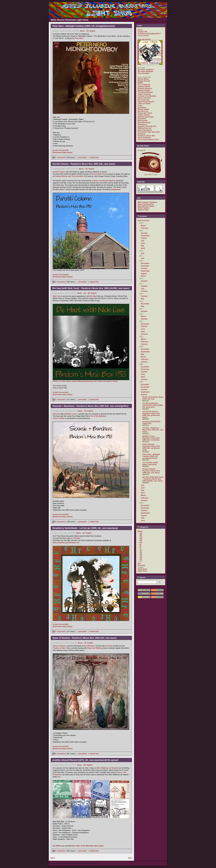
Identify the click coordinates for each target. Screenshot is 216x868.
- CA (140, 537)
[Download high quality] (63, 152)
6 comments (59, 754)
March (143, 226)
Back (53, 858)
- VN (140, 558)
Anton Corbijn (58, 418)
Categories (143, 527)
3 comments (59, 157)
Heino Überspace (145, 130)
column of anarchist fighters (103, 181)
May (142, 246)
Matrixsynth (143, 121)
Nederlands (142, 569)
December (145, 263)
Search (141, 577)
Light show (142, 571)
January (144, 291)
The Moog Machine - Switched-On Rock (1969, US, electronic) (153, 405)
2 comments (59, 282)
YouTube (77, 538)
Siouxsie (56, 414)
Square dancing (144, 94)
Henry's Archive (144, 98)
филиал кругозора (146, 117)
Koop (140, 105)
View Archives (144, 220)
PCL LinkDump (144, 85)
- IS (140, 546)
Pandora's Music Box (146, 136)
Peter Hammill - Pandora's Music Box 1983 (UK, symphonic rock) (151, 447)
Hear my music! (144, 39)
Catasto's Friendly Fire (147, 126)
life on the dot (143, 100)
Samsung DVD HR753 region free (151, 422)
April (143, 248)
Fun (139, 563)
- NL (140, 552)
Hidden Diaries (144, 115)
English (92, 31)
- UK (86, 169)
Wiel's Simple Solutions (147, 202)
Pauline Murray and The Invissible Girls (71, 176)
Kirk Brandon (89, 646)
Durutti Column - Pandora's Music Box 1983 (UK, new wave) (151, 471)
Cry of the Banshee (98, 416)
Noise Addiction (144, 138)
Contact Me (142, 32)
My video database (145, 71)
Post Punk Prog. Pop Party (149, 132)
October (144, 233)
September (145, 236)
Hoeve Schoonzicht (146, 204)
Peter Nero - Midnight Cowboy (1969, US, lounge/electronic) (151, 456)
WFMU (58, 846)
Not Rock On (143, 111)
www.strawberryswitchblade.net (66, 543)
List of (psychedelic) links (148, 139)
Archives (142, 216)
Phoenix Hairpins (145, 88)
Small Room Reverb (146, 102)
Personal (141, 565)
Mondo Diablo (143, 109)
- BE (140, 535)
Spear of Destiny (60, 646)
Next (130, 858)
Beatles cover (71, 414)
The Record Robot (145, 92)
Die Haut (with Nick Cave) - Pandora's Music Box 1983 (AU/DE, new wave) (153, 479)
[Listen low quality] (61, 150)
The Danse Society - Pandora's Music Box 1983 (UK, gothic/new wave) (151, 414)
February (145, 228)
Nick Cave (57, 296)
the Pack (109, 646)
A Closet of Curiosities (147, 96)
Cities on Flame (144, 104)
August (144, 238)
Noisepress (142, 124)
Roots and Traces (145, 113)
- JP (140, 550)
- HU (140, 543)
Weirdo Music (143, 79)
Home (140, 30)
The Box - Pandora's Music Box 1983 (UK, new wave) (153, 430)
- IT (140, 548)
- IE (140, 544)
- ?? (140, 561)
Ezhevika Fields (144, 122)
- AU (84, 293)
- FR (140, 541)
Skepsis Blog (143, 210)
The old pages (144, 73)
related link (94, 157)
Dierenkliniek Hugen (146, 206)
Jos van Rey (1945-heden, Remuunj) (150, 463)
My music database (146, 69)
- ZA (140, 560)
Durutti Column (59, 172)
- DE (88, 293)
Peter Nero (79, 38)
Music (82, 31)
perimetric (142, 107)
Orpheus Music (144, 87)
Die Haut (93, 296)
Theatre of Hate (59, 648)
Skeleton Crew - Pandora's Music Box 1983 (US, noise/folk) (151, 438)
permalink (83, 157)
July (143, 241)
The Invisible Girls (99, 174)
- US (87, 31)
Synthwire (142, 119)
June (143, 243)
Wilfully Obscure (145, 128)
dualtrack (142, 134)
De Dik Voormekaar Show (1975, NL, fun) (153, 398)
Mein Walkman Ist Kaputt (107, 768)
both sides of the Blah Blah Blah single (87, 846)
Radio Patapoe (144, 208)
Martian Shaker (144, 90)
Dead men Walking (95, 648)
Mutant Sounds (144, 81)
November (145, 266)
